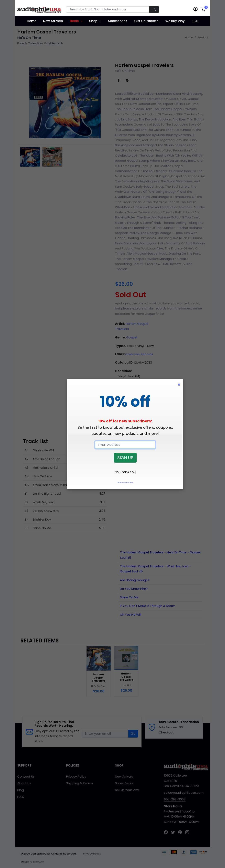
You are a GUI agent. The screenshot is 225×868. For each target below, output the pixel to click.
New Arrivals (53, 21)
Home (32, 21)
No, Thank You (125, 472)
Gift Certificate (146, 21)
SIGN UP (125, 458)
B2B (195, 21)
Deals (74, 21)
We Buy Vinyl (175, 21)
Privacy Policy (125, 483)
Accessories (117, 21)
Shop (93, 21)
